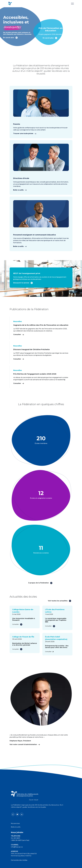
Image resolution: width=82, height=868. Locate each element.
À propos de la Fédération (40, 583)
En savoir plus (10, 37)
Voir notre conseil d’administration (25, 744)
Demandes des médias (19, 860)
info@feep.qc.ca (17, 847)
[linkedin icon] (22, 814)
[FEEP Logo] (10, 4)
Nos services (15, 823)
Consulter (19, 334)
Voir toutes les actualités (60, 601)
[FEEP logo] (25, 796)
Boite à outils (16, 827)
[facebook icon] (13, 814)
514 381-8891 (15, 838)
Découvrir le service (23, 283)
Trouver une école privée (25, 134)
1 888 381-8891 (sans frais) (20, 840)
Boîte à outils (20, 190)
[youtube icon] (17, 814)
